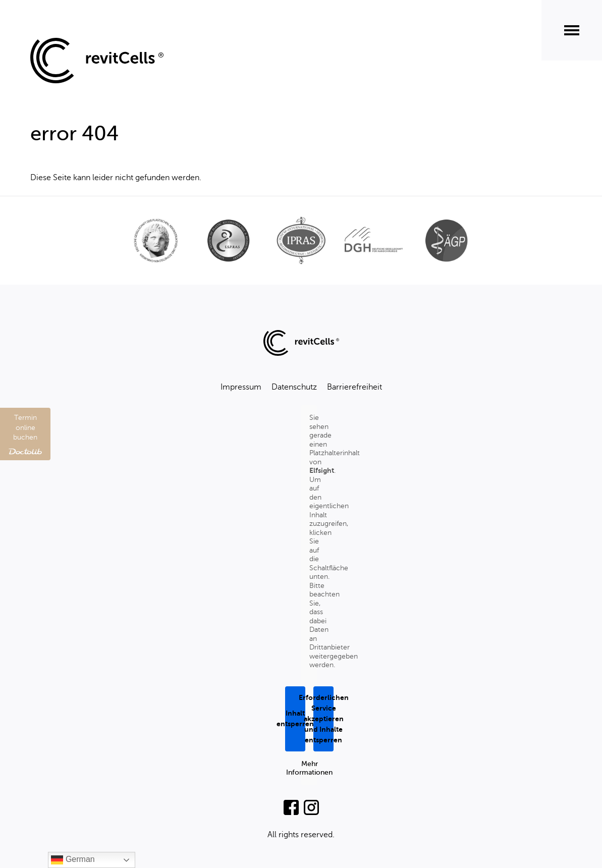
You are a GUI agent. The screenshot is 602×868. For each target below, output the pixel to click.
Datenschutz (294, 387)
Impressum (241, 387)
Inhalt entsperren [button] (295, 718)
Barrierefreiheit (354, 387)
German (73, 860)
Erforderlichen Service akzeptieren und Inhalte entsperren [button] (323, 718)
